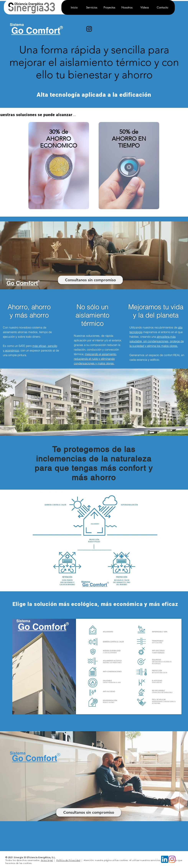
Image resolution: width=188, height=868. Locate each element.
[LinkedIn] (165, 859)
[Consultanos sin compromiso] (90, 280)
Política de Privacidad (68, 860)
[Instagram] (89, 29)
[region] (59, 170)
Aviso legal (47, 860)
